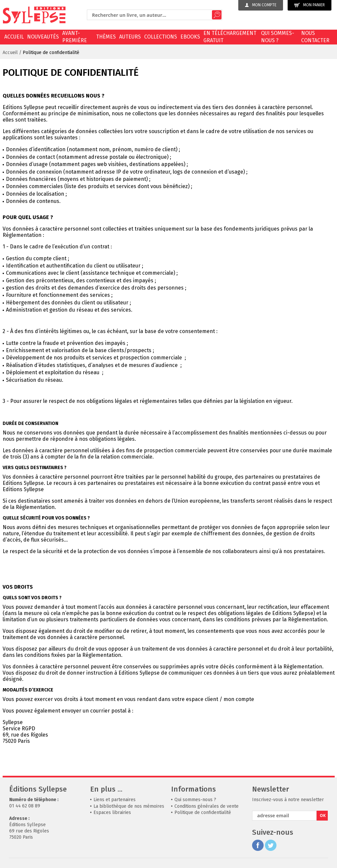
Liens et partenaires (115, 800)
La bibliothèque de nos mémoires (129, 806)
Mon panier (310, 5)
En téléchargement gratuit (230, 37)
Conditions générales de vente (207, 806)
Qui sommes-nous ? (278, 37)
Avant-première (75, 37)
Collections (161, 37)
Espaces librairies (112, 812)
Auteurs (130, 37)
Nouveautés (43, 37)
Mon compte (261, 5)
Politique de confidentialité (51, 53)
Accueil (14, 37)
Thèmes (106, 37)
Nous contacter (315, 37)
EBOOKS (190, 37)
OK (323, 815)
